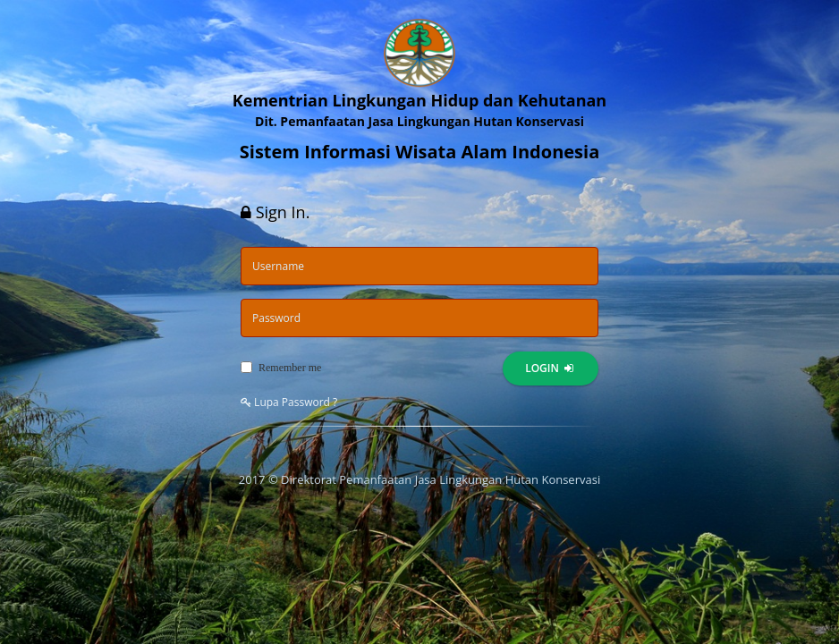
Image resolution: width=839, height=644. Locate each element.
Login (549, 368)
